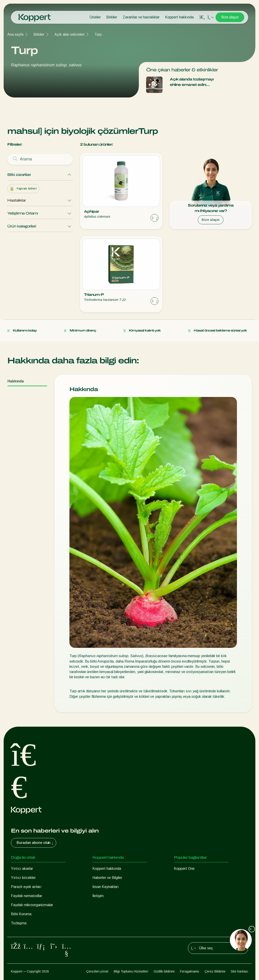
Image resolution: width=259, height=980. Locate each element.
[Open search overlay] (202, 17)
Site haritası (239, 971)
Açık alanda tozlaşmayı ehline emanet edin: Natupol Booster (192, 82)
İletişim (98, 896)
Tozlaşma (19, 923)
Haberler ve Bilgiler (107, 878)
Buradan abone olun (35, 843)
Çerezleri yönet (97, 971)
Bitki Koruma (21, 914)
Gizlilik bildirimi (164, 971)
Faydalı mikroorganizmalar (32, 905)
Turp (98, 34)
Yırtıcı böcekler (23, 878)
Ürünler (95, 17)
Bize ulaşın (230, 17)
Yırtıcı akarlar (22, 869)
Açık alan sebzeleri (69, 34)
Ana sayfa (15, 34)
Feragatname (190, 971)
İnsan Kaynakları (106, 887)
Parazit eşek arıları (26, 887)
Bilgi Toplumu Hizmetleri (131, 971)
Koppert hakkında (179, 17)
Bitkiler (112, 17)
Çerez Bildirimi (215, 971)
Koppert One (184, 869)
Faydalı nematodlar (27, 896)
